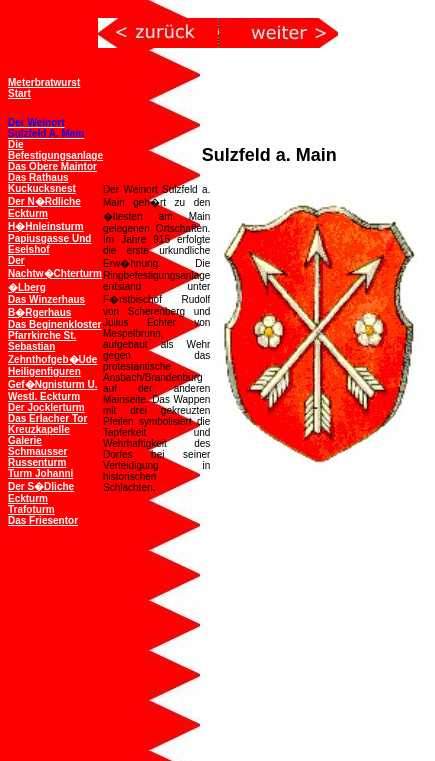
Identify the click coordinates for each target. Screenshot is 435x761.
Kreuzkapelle (39, 429)
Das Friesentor (43, 520)
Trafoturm (31, 509)
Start (19, 93)
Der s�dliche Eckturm (41, 492)
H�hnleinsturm (46, 226)
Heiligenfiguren (44, 371)
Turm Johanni (40, 473)
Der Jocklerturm (46, 407)
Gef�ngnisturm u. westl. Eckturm (52, 390)
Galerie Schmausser (37, 446)
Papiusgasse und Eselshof (49, 244)
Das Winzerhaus (46, 299)
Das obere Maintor (52, 166)
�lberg (27, 287)
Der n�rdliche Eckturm (44, 207)
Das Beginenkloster (54, 324)
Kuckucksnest (42, 188)
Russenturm (37, 462)
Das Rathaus (38, 177)
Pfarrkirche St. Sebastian (42, 341)
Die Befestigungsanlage (55, 150)
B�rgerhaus (39, 312)
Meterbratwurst (44, 82)
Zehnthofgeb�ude (52, 359)
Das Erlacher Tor (47, 418)
